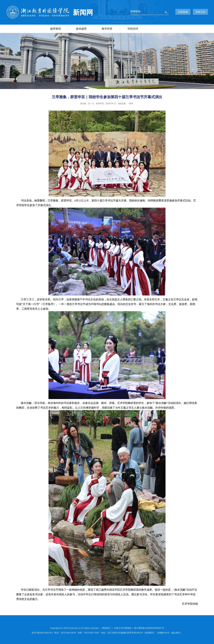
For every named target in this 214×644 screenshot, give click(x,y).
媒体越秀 (81, 29)
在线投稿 (183, 12)
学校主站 (200, 12)
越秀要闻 (56, 29)
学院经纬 (133, 29)
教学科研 (107, 29)
